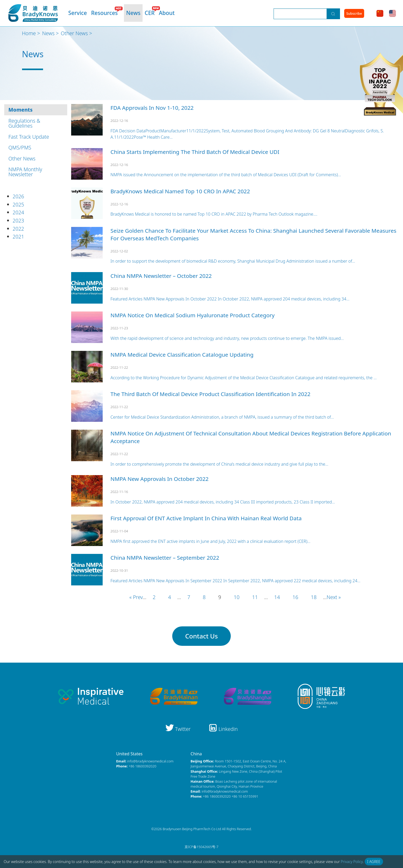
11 (255, 597)
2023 (18, 220)
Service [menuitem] (78, 13)
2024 (18, 212)
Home (29, 33)
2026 (18, 196)
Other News (74, 33)
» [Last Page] (339, 597)
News (48, 33)
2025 (18, 204)
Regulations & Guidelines (24, 123)
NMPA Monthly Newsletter (25, 172)
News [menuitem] (133, 13)
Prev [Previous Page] (138, 597)
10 (237, 597)
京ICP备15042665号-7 (201, 847)
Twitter (179, 729)
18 (314, 597)
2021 (18, 237)
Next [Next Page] (332, 597)
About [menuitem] (167, 13)
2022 (18, 229)
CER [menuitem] (150, 13)
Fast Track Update (29, 137)
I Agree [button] (374, 862)
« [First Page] (131, 597)
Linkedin (223, 729)
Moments (20, 110)
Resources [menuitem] (104, 13)
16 (295, 597)
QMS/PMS (20, 147)
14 (277, 597)
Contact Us (201, 636)
